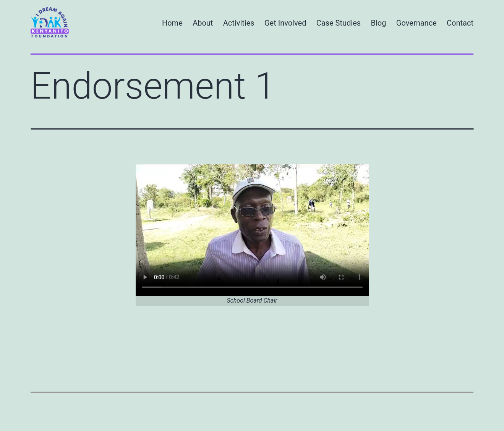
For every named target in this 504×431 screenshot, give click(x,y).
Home (172, 23)
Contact (460, 23)
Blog (379, 23)
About (203, 23)
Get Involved (285, 23)
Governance (416, 23)
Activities (239, 23)
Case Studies (339, 23)
